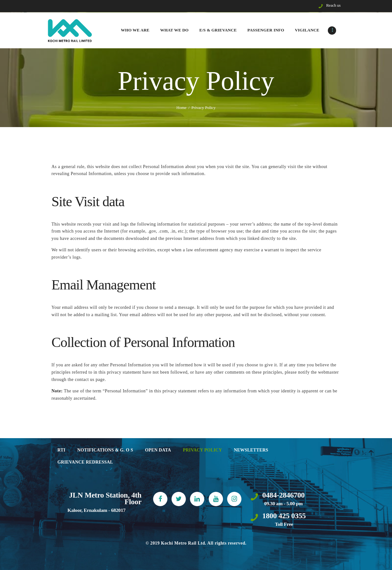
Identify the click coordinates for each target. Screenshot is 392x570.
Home (181, 108)
